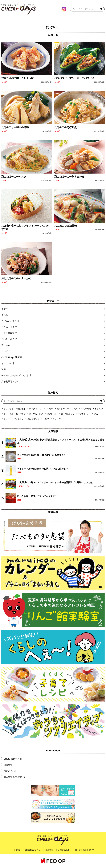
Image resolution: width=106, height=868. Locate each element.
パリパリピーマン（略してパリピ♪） (75, 79)
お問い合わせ (10, 772)
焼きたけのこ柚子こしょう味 (18, 79)
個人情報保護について (15, 778)
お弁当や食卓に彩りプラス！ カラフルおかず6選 (25, 228)
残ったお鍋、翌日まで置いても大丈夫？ (37, 497)
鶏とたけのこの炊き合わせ (69, 177)
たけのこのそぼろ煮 (66, 128)
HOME (17, 851)
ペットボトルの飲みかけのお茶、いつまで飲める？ (43, 469)
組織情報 (8, 766)
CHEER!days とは (13, 759)
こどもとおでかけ (24, 447)
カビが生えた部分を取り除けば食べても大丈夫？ (42, 456)
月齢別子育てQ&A (10, 382)
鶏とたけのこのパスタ (14, 177)
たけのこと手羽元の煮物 (15, 128)
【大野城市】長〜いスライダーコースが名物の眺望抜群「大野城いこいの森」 (56, 483)
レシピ (4, 83)
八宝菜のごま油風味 (66, 226)
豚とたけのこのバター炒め (16, 279)
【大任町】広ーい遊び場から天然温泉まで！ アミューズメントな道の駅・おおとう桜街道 (61, 442)
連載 (4, 370)
